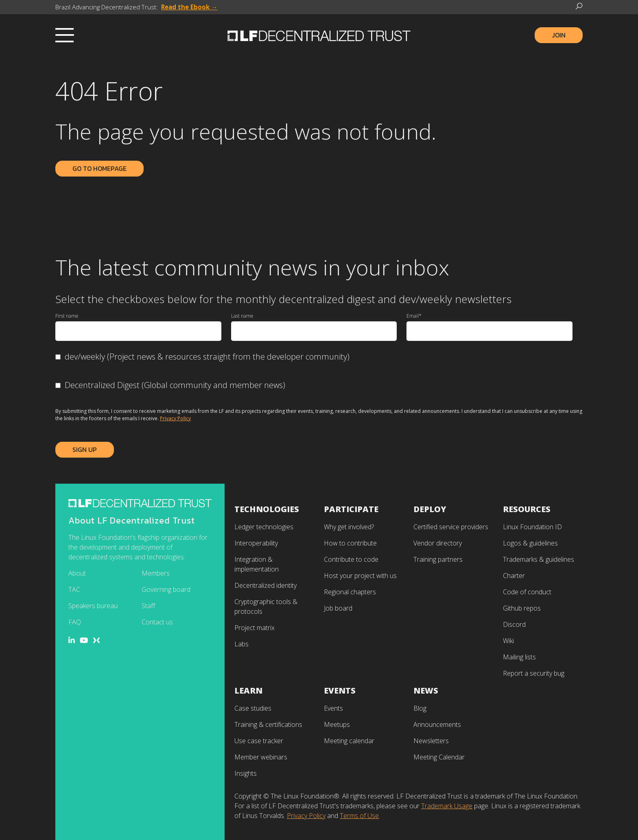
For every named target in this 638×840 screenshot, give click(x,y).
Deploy (430, 509)
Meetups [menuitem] (337, 724)
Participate (351, 509)
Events (340, 691)
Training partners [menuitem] (438, 559)
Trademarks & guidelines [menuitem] (539, 559)
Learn (248, 691)
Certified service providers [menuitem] (451, 527)
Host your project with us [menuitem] (360, 576)
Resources (527, 509)
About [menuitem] (77, 573)
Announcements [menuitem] (437, 724)
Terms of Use (359, 816)
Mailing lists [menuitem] (519, 657)
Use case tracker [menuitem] (259, 741)
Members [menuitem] (156, 573)
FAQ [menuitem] (75, 622)
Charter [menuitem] (514, 576)
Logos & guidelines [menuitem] (530, 543)
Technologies (267, 509)
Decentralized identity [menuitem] (265, 585)
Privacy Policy (175, 418)
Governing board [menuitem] (166, 589)
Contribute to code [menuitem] (351, 559)
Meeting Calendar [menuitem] (439, 757)
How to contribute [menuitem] (350, 543)
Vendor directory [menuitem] (438, 543)
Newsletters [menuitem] (431, 741)
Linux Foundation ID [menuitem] (532, 527)
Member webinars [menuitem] (261, 757)
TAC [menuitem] (74, 589)
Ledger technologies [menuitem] (264, 527)
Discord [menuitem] (514, 624)
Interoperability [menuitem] (256, 543)
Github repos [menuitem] (522, 608)
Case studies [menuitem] (253, 708)
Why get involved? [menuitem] (349, 527)
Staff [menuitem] (148, 606)
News (426, 691)
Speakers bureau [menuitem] (93, 606)
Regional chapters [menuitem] (350, 592)
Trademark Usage (447, 806)
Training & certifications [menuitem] (268, 724)
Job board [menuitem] (338, 608)
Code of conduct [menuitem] (527, 592)
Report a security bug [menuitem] (534, 673)
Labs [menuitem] (241, 644)
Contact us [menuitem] (157, 622)
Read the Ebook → (189, 7)
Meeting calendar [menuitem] (349, 741)
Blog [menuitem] (420, 708)
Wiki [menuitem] (508, 641)
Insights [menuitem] (246, 773)
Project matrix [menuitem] (255, 628)
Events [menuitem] (333, 708)
